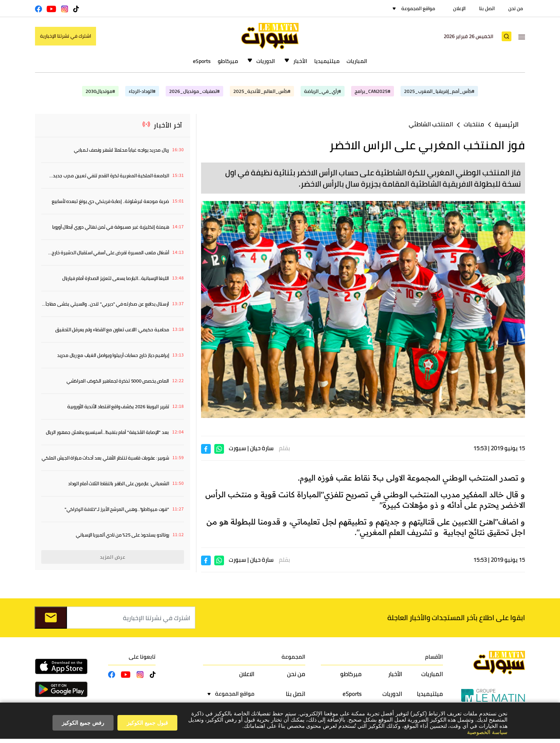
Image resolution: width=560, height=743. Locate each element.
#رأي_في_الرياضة (323, 91)
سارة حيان (262, 448)
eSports (202, 61)
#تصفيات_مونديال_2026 (194, 91)
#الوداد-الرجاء (142, 91)
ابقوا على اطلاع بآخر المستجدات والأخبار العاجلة (456, 618)
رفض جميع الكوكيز (83, 723)
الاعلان (247, 674)
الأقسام (434, 657)
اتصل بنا (487, 8)
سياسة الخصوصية (487, 732)
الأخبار (300, 61)
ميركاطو (228, 61)
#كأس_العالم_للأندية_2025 (262, 91)
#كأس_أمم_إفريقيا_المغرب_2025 (439, 91)
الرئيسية (507, 125)
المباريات (357, 61)
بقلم (284, 448)
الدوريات (266, 61)
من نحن (516, 8)
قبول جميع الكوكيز (147, 723)
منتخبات (474, 124)
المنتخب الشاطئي (431, 124)
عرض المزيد (113, 557)
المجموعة (293, 657)
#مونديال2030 (100, 91)
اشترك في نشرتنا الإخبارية (66, 36)
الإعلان (459, 8)
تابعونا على (142, 657)
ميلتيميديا (327, 61)
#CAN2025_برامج (373, 91)
